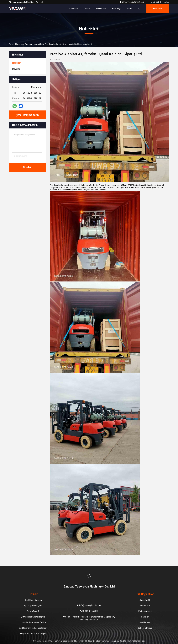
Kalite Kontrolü (145, 611)
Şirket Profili (145, 600)
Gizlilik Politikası (145, 628)
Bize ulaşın (117, 9)
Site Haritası (145, 622)
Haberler (19, 44)
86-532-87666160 (160, 2)
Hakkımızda (101, 9)
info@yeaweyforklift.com (132, 2)
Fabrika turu (145, 606)
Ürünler (87, 9)
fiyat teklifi (158, 9)
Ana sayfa (74, 9)
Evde (11, 44)
